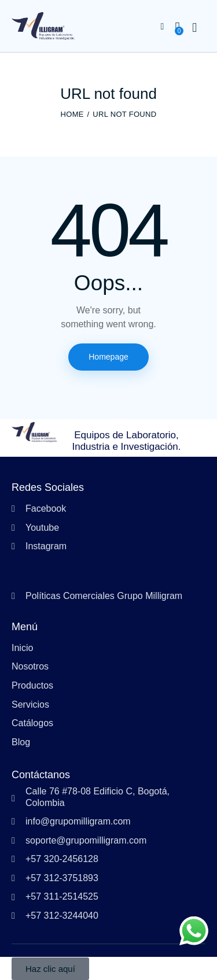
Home (72, 114)
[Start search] (194, 28)
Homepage (108, 357)
